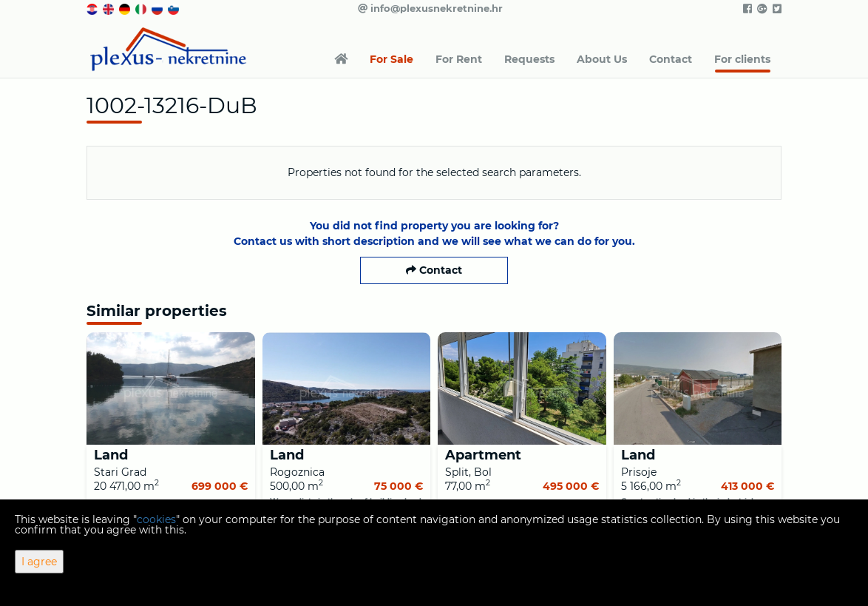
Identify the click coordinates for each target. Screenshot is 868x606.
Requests (529, 59)
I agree (39, 562)
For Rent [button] (459, 59)
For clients (742, 59)
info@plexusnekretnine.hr (430, 8)
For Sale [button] (391, 59)
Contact (671, 59)
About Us (602, 59)
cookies (156, 519)
